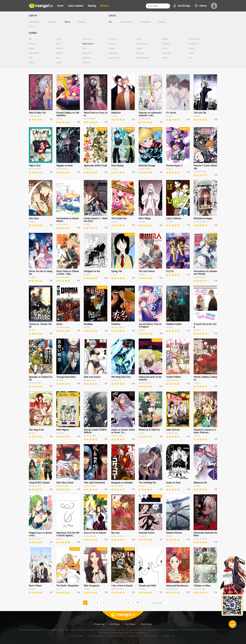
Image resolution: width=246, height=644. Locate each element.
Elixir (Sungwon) (92, 586)
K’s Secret (171, 113)
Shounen (33, 44)
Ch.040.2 (143, 536)
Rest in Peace (35, 586)
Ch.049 (114, 222)
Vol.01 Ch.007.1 (173, 380)
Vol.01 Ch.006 (117, 589)
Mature (59, 53)
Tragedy (139, 48)
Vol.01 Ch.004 (145, 383)
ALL (111, 22)
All (30, 39)
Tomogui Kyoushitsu (66, 377)
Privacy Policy (77, 636)
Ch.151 (142, 433)
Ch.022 (142, 589)
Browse (105, 6)
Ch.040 (169, 327)
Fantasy (166, 39)
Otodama (116, 324)
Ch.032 (114, 169)
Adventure (87, 39)
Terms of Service (116, 636)
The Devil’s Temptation (68, 586)
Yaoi (31, 58)
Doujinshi (140, 53)
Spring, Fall (116, 271)
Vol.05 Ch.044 (145, 119)
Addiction (116, 113)
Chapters (82, 22)
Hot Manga (115, 624)
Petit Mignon (63, 430)
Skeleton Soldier (174, 324)
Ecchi (165, 48)
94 (138, 603)
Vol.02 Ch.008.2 (200, 539)
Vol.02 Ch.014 (90, 380)
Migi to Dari (35, 166)
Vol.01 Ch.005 (62, 224)
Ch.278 (169, 536)
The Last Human (147, 271)
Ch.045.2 (170, 222)
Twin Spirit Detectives (94, 483)
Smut (191, 53)
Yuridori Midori (173, 377)
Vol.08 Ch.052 (172, 433)
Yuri (191, 58)
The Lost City (200, 113)
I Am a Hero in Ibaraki (122, 586)
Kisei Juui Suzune (92, 377)
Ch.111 (59, 589)
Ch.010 (87, 224)
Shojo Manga (146, 624)
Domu (59, 324)
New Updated (126, 22)
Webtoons (113, 53)
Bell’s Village (145, 218)
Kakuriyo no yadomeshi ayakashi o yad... (150, 114)
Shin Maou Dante (65, 483)
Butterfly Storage (147, 166)
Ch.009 (32, 330)
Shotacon (86, 62)
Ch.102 (197, 116)
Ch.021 (32, 433)
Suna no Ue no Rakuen (95, 533)
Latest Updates (76, 6)
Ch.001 (59, 119)
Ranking (92, 6)
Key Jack (115, 533)
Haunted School (147, 533)
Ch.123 (59, 539)
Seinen (112, 48)
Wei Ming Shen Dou (121, 377)
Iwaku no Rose (173, 483)
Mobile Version (151, 636)
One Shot (166, 53)
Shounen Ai (114, 58)
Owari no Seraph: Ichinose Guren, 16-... (123, 431)
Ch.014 (169, 169)
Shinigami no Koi (92, 271)
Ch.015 (87, 327)
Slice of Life (34, 53)
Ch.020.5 (60, 433)
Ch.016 (142, 330)
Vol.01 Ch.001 (35, 486)
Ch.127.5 (88, 169)
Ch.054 (114, 116)
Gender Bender (142, 58)
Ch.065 (169, 116)
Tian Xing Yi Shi (36, 430)
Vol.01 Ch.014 (62, 169)
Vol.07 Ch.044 (35, 169)
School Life (194, 44)
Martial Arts (194, 39)
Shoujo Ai (86, 53)
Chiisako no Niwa (202, 586)
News (31, 27)
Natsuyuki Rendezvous (177, 586)
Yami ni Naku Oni (37, 113)
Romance (166, 44)
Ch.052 (114, 274)
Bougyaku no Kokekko (122, 483)
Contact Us (134, 636)
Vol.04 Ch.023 (145, 169)
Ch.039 (59, 380)
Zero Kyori (34, 218)
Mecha (32, 62)
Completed (145, 22)
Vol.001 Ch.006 (63, 327)
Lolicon (59, 62)
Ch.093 (197, 330)
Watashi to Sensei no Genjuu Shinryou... (205, 431)
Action (58, 39)
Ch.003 (32, 277)
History (203, 6)
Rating (67, 22)
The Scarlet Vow (119, 218)
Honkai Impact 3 (174, 166)
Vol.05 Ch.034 (117, 436)
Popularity (52, 22)
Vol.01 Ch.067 (90, 486)
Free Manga (130, 624)
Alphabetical (34, 22)
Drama (139, 39)
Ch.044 (32, 589)
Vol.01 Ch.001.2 (118, 327)
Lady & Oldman (174, 218)
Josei (58, 58)
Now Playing (117, 166)
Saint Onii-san (173, 430)
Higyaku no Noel (64, 166)
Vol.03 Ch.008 (200, 171)
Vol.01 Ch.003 (35, 116)
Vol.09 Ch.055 (35, 539)
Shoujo (32, 48)
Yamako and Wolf (147, 586)
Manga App (99, 624)
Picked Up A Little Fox (149, 430)
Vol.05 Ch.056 (117, 486)
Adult (165, 58)
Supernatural (88, 44)
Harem (112, 44)
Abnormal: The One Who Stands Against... (68, 534)
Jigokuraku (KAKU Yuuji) (95, 166)
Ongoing (162, 22)
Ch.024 (197, 436)
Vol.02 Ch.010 (200, 277)
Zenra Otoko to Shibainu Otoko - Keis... (68, 273)
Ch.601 (142, 274)
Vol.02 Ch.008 (35, 383)
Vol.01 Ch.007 (90, 119)
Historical (86, 58)
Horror (59, 44)
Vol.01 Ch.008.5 (200, 222)
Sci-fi (84, 48)
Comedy (113, 39)
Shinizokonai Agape (203, 218)
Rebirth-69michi (174, 533)
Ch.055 (87, 589)
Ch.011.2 (115, 380)
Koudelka (88, 324)
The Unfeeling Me (147, 483)
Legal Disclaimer (96, 636)
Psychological (142, 44)
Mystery (59, 48)
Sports (192, 48)
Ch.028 (142, 222)
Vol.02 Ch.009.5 (63, 277)
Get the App (184, 6)
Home (60, 6)
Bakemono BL (200, 483)
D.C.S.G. (170, 271)
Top (174, 636)
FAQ (165, 636)
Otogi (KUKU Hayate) (39, 483)
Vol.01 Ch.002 (90, 436)
